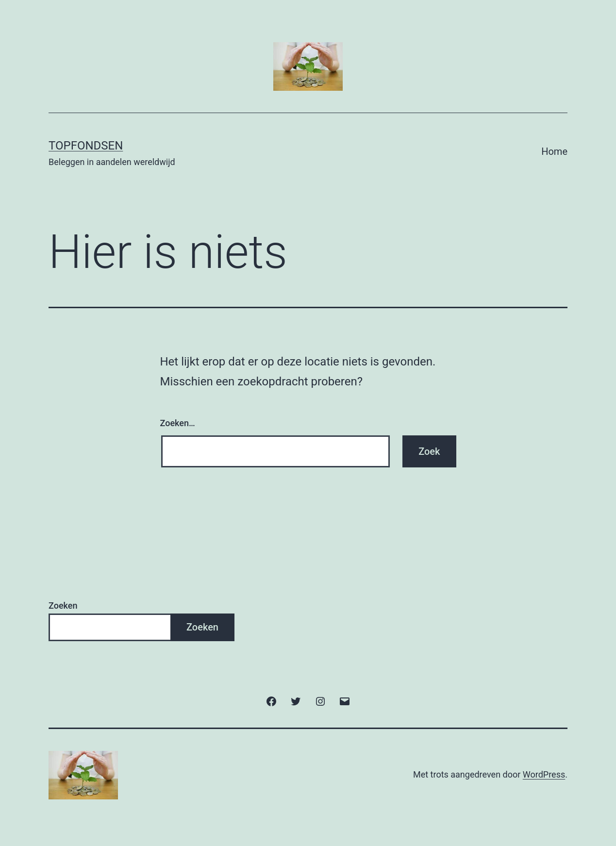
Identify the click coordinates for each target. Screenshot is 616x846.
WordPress (544, 774)
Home (554, 151)
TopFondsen (86, 146)
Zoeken (63, 605)
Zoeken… (178, 423)
